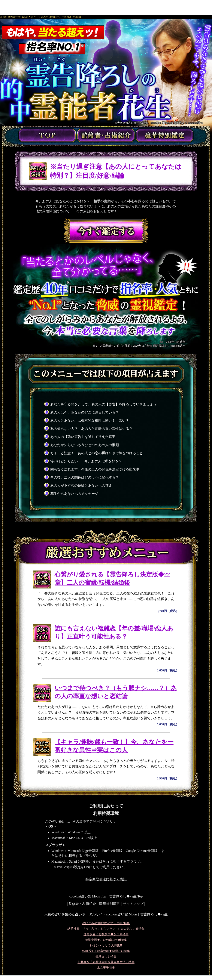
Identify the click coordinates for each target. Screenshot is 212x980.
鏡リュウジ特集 (106, 957)
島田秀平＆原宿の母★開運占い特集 (106, 951)
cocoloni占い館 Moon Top (88, 896)
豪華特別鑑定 (109, 904)
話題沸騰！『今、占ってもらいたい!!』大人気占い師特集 (106, 929)
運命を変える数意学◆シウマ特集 (106, 934)
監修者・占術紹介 (82, 904)
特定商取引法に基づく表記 (106, 879)
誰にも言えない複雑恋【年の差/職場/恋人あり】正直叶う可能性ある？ (114, 633)
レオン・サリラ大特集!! (106, 945)
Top (126, 896)
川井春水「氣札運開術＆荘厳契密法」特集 (106, 962)
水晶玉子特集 (106, 968)
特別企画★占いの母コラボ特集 (106, 940)
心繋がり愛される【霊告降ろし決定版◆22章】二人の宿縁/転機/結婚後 (112, 579)
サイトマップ (133, 904)
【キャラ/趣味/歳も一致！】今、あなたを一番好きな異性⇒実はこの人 (114, 746)
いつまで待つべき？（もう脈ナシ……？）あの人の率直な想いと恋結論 (116, 692)
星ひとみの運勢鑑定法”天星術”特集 (106, 923)
